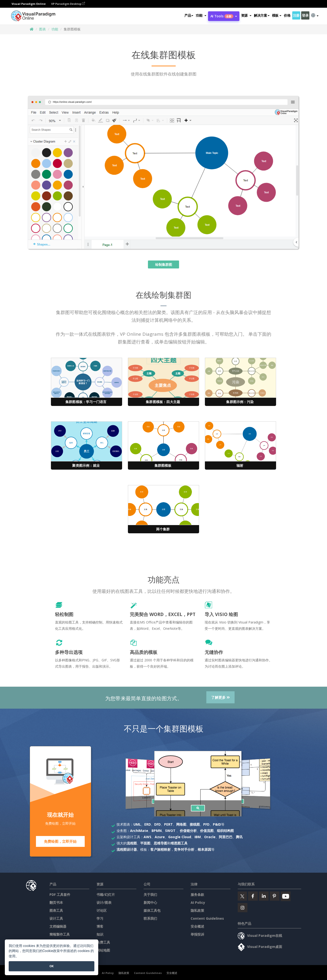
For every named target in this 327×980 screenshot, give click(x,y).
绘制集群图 (164, 264)
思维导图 (160, 843)
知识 (100, 933)
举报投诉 (197, 933)
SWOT (170, 831)
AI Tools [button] (224, 16)
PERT (168, 824)
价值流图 (207, 831)
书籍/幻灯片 (106, 893)
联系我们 (150, 917)
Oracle (210, 837)
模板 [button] (277, 15)
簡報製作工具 (60, 933)
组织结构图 (225, 831)
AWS (147, 837)
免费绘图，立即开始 (60, 842)
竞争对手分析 (184, 849)
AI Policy (198, 901)
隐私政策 (197, 909)
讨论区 (102, 909)
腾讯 (239, 837)
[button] (201, 15)
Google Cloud (180, 837)
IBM (198, 837)
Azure (160, 837)
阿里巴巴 (226, 837)
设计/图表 (104, 901)
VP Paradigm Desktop (68, 4)
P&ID (217, 824)
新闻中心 (150, 901)
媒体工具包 (152, 909)
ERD (148, 824)
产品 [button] (189, 15)
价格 (287, 15)
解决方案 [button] (262, 15)
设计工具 (56, 917)
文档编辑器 (58, 925)
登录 (305, 15)
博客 (100, 925)
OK (52, 966)
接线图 (195, 824)
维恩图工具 (179, 843)
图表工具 (56, 909)
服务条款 (197, 893)
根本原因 (204, 849)
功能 (55, 29)
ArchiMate (139, 831)
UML (137, 824)
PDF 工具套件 (60, 893)
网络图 (181, 824)
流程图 (132, 843)
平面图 (145, 843)
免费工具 (103, 941)
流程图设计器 (127, 849)
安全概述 (197, 925)
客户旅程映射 (160, 849)
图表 (42, 29)
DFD (157, 824)
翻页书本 (56, 901)
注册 (296, 15)
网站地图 (103, 949)
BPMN (157, 831)
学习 (100, 917)
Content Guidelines (207, 917)
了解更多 (220, 697)
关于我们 (150, 893)
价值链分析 (188, 831)
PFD (206, 824)
